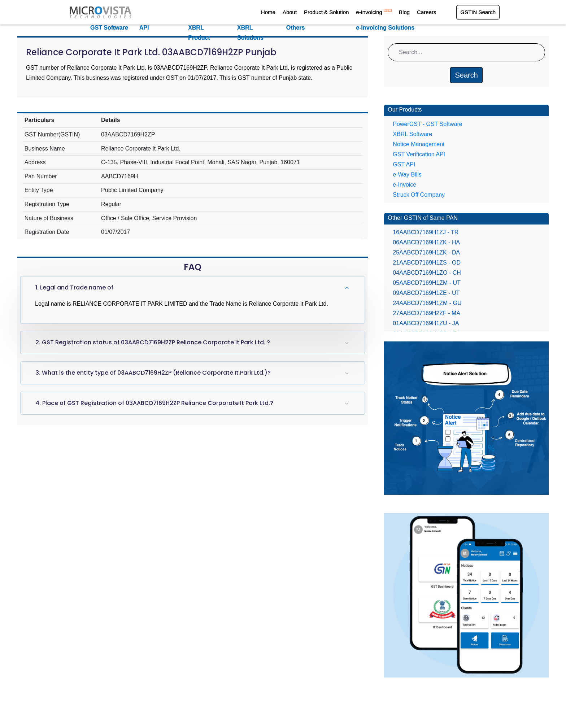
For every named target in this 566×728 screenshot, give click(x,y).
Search (466, 75)
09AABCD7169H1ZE (426, 293)
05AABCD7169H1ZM (427, 283)
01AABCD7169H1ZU (426, 323)
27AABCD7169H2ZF (426, 313)
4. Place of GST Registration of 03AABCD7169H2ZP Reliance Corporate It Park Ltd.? (154, 403)
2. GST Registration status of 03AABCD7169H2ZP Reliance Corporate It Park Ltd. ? (153, 342)
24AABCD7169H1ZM (427, 303)
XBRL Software (412, 134)
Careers (426, 12)
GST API (404, 164)
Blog (404, 12)
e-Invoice (404, 185)
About (290, 12)
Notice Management (419, 144)
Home (268, 12)
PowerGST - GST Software (427, 124)
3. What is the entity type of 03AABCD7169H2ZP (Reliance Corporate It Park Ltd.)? (153, 373)
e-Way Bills (407, 175)
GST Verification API (419, 154)
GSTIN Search (478, 12)
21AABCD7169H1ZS (427, 263)
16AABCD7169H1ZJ (426, 232)
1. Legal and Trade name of (74, 287)
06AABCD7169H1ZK (426, 242)
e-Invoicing (374, 12)
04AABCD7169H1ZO (427, 273)
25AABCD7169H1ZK (426, 252)
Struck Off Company (419, 195)
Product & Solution (326, 12)
